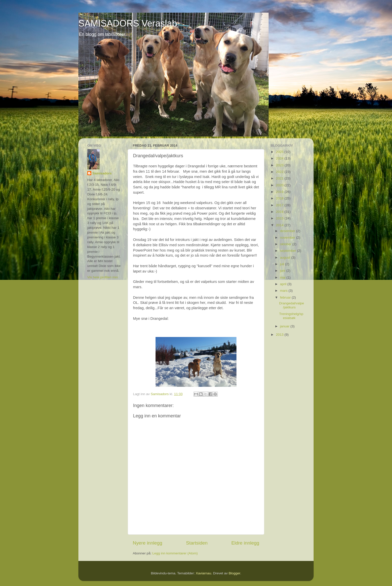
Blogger (234, 573)
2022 (280, 172)
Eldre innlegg (245, 543)
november (288, 238)
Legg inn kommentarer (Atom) (175, 553)
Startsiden (197, 543)
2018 (280, 198)
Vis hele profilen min (103, 277)
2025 (280, 152)
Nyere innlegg (148, 543)
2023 (280, 165)
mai (283, 277)
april (284, 284)
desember (288, 231)
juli (282, 264)
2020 (280, 185)
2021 (280, 178)
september (289, 251)
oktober (286, 244)
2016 (280, 212)
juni (283, 271)
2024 (280, 158)
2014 (280, 225)
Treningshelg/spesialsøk (291, 316)
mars (284, 291)
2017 (280, 205)
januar (285, 326)
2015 (280, 218)
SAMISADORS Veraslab (128, 23)
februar (286, 297)
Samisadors (102, 173)
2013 (280, 335)
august (286, 257)
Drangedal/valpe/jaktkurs (292, 305)
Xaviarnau (203, 573)
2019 (280, 192)
